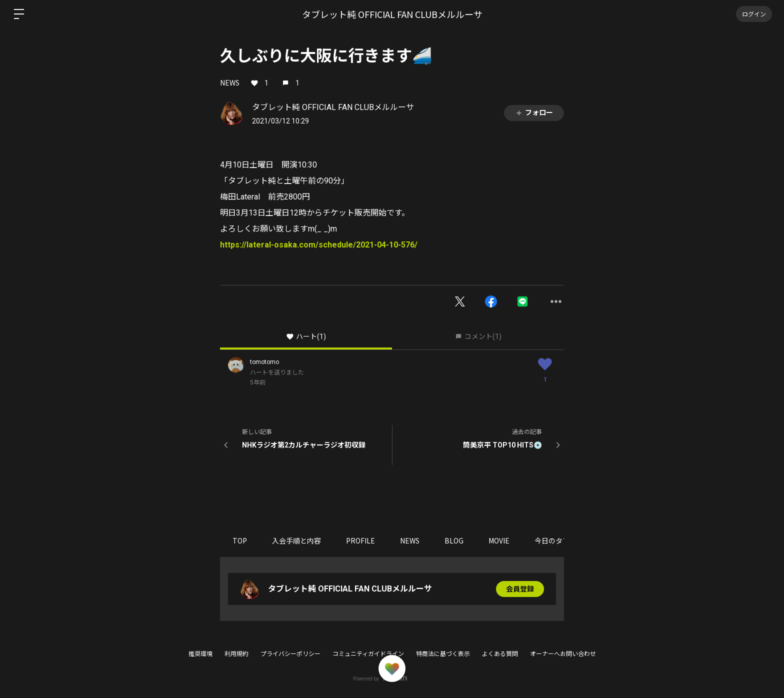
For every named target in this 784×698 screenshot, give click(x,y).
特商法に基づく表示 (443, 654)
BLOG (454, 540)
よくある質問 (500, 654)
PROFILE (360, 540)
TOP (240, 540)
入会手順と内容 (296, 540)
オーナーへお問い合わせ (563, 654)
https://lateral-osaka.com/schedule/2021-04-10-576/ (319, 245)
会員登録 (520, 589)
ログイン (754, 14)
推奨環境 (200, 654)
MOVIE (499, 540)
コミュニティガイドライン (368, 654)
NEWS (230, 82)
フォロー (534, 113)
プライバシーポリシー (290, 654)
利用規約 (236, 654)
